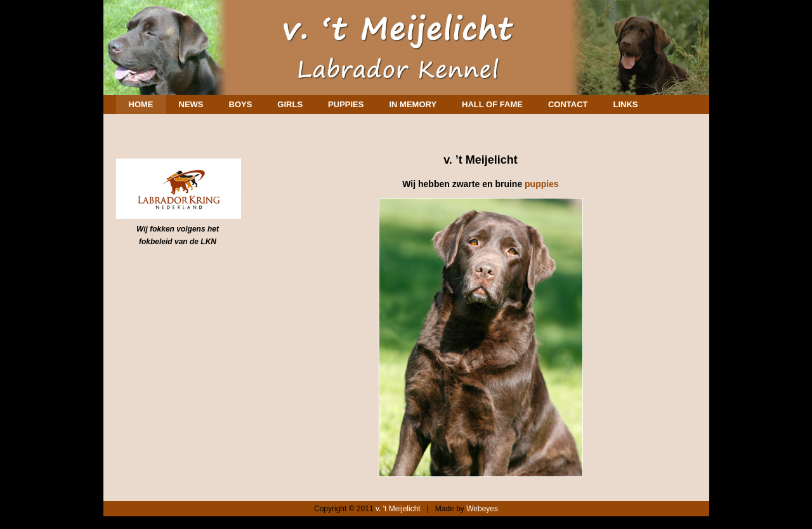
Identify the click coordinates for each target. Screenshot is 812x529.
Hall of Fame (492, 104)
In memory (413, 104)
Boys (241, 104)
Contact (568, 104)
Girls (290, 104)
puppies (542, 184)
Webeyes (482, 509)
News (191, 104)
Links (625, 104)
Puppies (346, 104)
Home (141, 104)
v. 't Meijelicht (398, 509)
